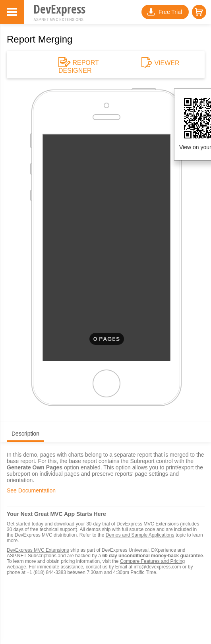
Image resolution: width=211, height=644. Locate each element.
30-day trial (98, 524)
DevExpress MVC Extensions (38, 550)
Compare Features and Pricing (152, 561)
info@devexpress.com (157, 567)
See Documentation (31, 490)
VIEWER (164, 63)
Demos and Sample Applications (140, 535)
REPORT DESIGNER (79, 66)
